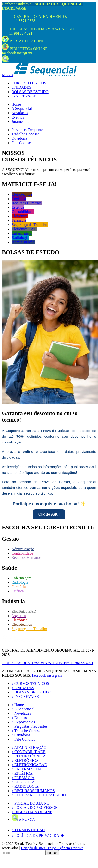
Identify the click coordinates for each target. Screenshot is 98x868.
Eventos (18, 117)
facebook (9, 53)
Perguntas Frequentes (28, 130)
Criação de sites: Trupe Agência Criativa (52, 848)
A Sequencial (22, 109)
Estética (18, 207)
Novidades (20, 113)
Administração (23, 242)
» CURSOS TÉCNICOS (30, 684)
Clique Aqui (49, 514)
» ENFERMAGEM (26, 769)
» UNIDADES (23, 688)
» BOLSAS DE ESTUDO (31, 692)
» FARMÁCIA (23, 778)
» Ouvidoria (21, 735)
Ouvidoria (19, 138)
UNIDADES (21, 87)
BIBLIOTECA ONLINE (25, 49)
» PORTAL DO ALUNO (31, 803)
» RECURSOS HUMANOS (33, 791)
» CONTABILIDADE (28, 752)
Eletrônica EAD (24, 229)
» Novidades (21, 713)
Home (16, 104)
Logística (19, 199)
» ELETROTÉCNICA (29, 756)
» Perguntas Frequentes (29, 726)
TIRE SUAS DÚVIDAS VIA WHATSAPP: (48, 663)
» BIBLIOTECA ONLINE (32, 812)
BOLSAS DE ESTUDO (30, 92)
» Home (18, 705)
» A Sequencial (23, 709)
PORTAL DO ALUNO (23, 41)
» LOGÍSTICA (23, 782)
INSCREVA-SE (14, 8)
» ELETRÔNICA (25, 760)
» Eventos (19, 718)
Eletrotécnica (22, 194)
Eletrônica (20, 216)
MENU (8, 75)
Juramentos (20, 122)
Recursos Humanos (27, 203)
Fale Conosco (22, 143)
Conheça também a (42, 4)
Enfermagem (22, 233)
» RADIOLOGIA (25, 786)
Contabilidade (23, 212)
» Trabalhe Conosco (27, 731)
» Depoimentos (23, 722)
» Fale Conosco (24, 739)
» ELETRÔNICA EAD (29, 765)
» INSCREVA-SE (25, 696)
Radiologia (20, 238)
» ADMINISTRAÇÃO (29, 747)
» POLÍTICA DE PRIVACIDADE (38, 835)
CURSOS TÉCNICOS (29, 83)
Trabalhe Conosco (25, 134)
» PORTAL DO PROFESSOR (35, 808)
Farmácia (19, 220)
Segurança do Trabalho (30, 225)
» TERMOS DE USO (28, 830)
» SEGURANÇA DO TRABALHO (39, 795)
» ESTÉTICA (22, 773)
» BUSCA (23, 820)
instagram (25, 53)
